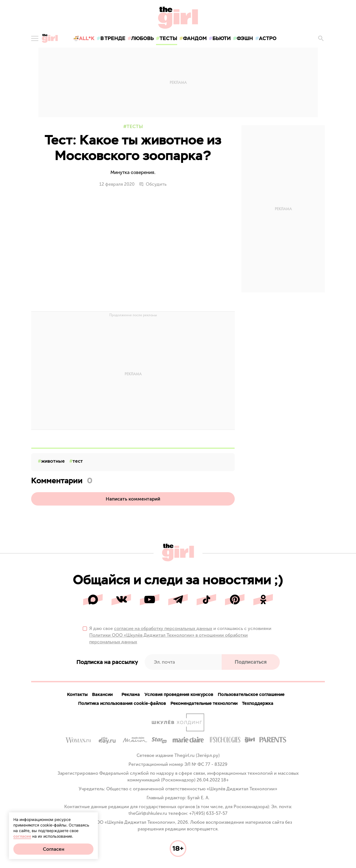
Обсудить (153, 184)
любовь (143, 38)
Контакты (77, 694)
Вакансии (102, 694)
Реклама (131, 694)
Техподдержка (258, 703)
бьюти (222, 38)
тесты (168, 38)
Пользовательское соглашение (251, 694)
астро (268, 38)
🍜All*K (84, 38)
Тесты (135, 126)
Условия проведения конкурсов (179, 694)
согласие (22, 836)
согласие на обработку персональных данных (163, 628)
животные (53, 461)
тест (78, 461)
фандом (195, 38)
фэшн (245, 38)
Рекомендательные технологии (204, 703)
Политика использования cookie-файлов (122, 703)
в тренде (113, 38)
